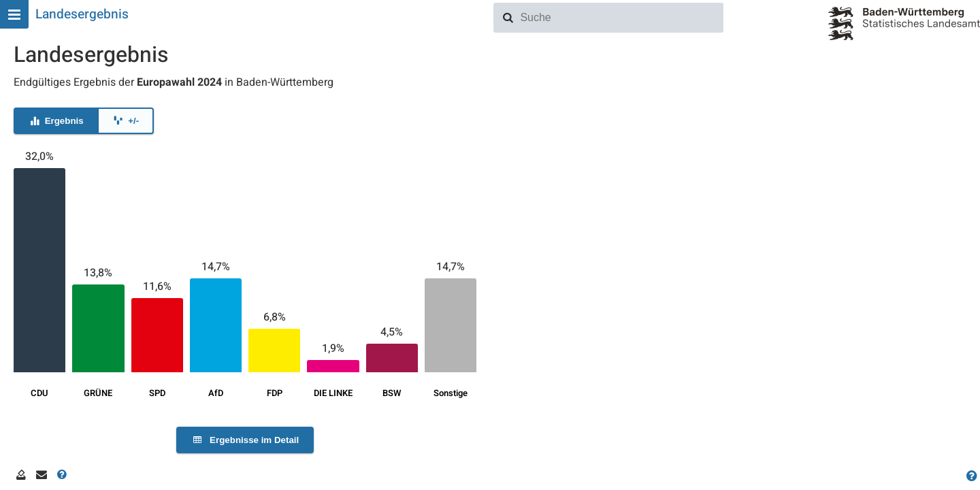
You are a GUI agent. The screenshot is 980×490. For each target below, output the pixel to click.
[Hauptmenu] (14, 14)
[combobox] (619, 18)
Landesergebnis (82, 14)
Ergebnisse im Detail (245, 440)
